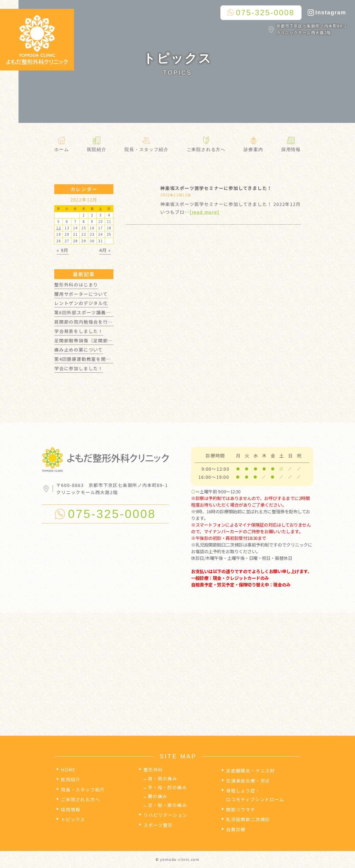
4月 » (105, 250)
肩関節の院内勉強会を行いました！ (93, 322)
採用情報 (71, 809)
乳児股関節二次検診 (248, 819)
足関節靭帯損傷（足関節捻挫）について (98, 340)
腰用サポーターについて (81, 294)
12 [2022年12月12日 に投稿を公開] (59, 228)
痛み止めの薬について (79, 350)
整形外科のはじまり (76, 284)
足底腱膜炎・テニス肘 (250, 770)
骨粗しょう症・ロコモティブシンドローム (255, 795)
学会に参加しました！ (79, 368)
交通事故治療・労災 (248, 781)
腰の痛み (158, 796)
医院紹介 (71, 779)
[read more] (204, 212)
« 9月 (63, 250)
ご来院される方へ (80, 799)
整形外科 (153, 769)
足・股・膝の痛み (167, 805)
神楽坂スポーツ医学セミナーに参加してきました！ (216, 188)
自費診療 (236, 829)
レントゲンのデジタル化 (81, 303)
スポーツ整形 (158, 825)
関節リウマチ (241, 809)
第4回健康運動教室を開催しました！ (95, 359)
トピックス (73, 819)
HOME (68, 769)
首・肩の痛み (163, 778)
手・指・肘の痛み (167, 787)
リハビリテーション (165, 815)
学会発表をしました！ (79, 331)
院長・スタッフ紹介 (83, 789)
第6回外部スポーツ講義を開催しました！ (100, 312)
